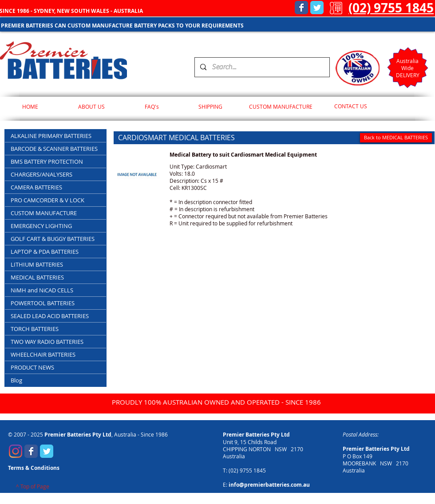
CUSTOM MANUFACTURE (44, 213)
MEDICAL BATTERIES (37, 277)
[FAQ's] (152, 107)
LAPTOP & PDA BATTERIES (45, 252)
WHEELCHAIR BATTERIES (43, 354)
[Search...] (261, 67)
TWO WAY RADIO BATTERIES (47, 342)
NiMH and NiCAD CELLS (42, 290)
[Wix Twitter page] (317, 8)
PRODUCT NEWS (32, 367)
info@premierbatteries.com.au (269, 485)
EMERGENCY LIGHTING (41, 226)
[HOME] (30, 107)
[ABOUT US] (91, 107)
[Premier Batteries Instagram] (16, 451)
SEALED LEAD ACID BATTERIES (50, 316)
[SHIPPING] (210, 107)
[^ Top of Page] (32, 487)
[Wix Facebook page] (301, 8)
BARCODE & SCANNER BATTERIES (54, 149)
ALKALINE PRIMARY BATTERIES (51, 136)
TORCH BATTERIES (35, 329)
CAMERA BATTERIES (36, 187)
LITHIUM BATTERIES (37, 264)
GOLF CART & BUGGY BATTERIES (53, 239)
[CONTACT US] (350, 106)
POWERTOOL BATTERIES (43, 303)
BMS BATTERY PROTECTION (47, 161)
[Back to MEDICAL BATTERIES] (396, 138)
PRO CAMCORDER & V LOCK (47, 200)
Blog (16, 380)
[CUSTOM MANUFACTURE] (281, 107)
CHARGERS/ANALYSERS (42, 174)
